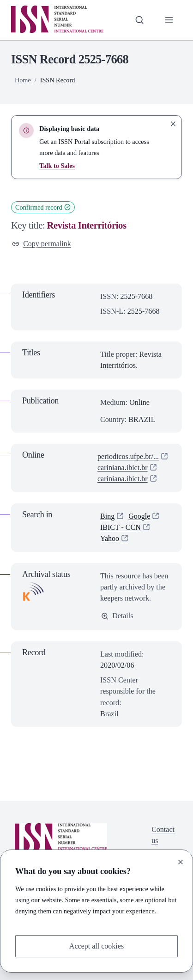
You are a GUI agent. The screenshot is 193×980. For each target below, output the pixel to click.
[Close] (181, 862)
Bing (107, 516)
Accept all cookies (96, 946)
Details (117, 616)
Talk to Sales (57, 166)
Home (23, 80)
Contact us (163, 835)
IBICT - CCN (121, 527)
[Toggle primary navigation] (169, 20)
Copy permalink (42, 244)
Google (139, 516)
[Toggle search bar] (139, 20)
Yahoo (110, 539)
